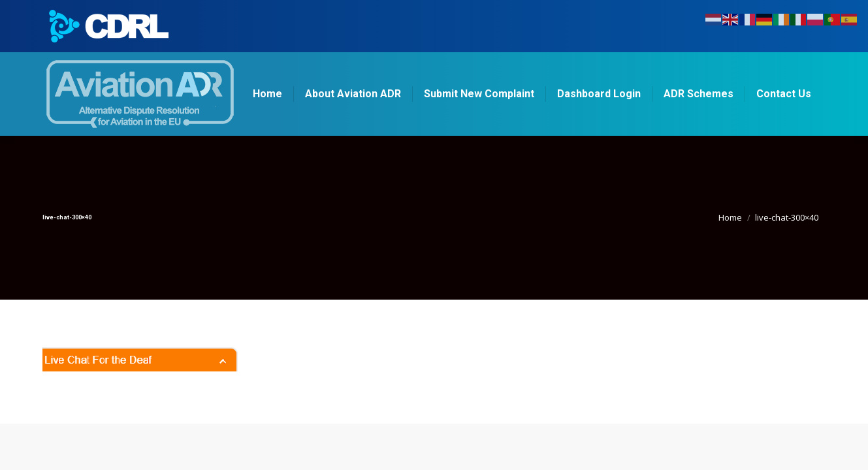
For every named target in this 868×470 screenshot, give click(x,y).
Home (730, 217)
